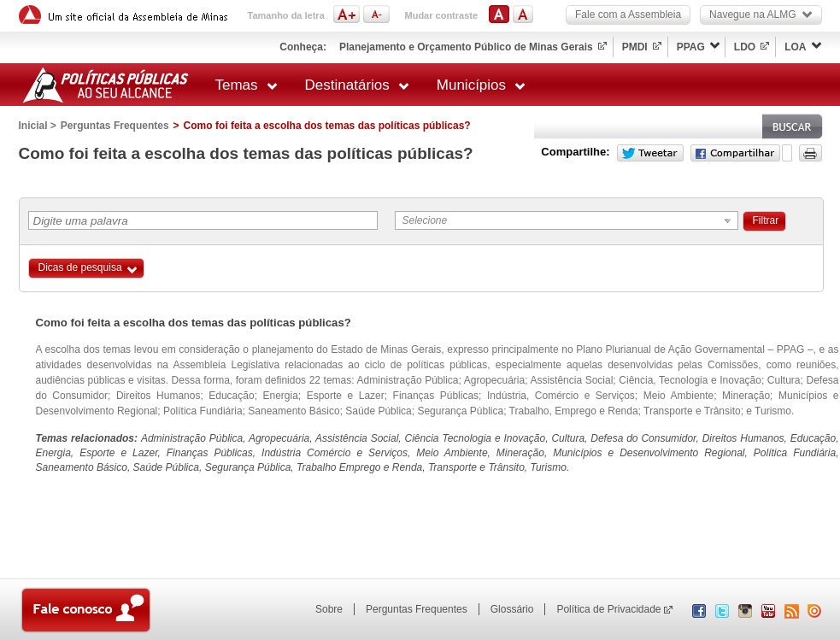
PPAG (691, 47)
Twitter (650, 153)
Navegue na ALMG (761, 15)
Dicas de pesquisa (80, 267)
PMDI (635, 47)
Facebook (735, 153)
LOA (795, 47)
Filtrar (766, 220)
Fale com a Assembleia (628, 15)
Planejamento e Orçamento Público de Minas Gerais (466, 47)
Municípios (481, 85)
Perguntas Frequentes (115, 126)
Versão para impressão (811, 153)
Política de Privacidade (608, 609)
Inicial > (38, 126)
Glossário (512, 609)
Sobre (329, 609)
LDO (745, 47)
